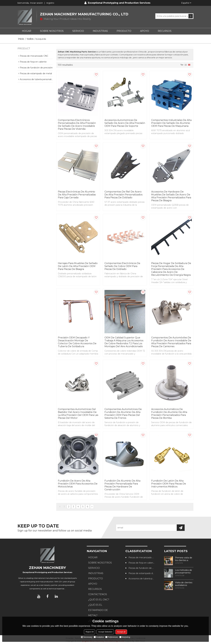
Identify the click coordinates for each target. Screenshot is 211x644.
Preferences (112, 637)
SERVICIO (78, 31)
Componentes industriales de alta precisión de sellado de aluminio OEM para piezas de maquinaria (171, 123)
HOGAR (27, 31)
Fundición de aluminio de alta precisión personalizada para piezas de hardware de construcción (122, 485)
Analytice (99, 637)
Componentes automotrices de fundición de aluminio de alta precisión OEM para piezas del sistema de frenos (123, 414)
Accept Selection (105, 632)
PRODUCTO (124, 31)
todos (30, 39)
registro (50, 3)
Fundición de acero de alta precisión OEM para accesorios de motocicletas (78, 484)
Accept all (121, 632)
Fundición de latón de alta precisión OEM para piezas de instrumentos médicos (169, 484)
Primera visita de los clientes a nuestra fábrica (184, 559)
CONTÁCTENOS (98, 594)
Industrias (100, 31)
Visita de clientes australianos (184, 584)
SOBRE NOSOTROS (52, 31)
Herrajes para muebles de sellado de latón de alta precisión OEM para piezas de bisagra (78, 266)
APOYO (145, 31)
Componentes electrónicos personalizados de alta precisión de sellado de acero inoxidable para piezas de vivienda (77, 124)
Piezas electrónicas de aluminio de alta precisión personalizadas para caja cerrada (77, 195)
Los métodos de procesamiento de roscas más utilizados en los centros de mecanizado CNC (184, 571)
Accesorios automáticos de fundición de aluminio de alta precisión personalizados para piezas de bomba (169, 414)
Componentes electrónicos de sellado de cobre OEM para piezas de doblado (122, 266)
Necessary (87, 637)
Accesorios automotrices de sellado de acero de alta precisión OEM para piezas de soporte (125, 123)
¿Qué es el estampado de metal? (98, 610)
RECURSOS (165, 31)
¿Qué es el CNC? (99, 600)
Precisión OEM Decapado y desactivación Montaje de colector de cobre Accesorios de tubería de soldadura (77, 342)
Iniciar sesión (36, 3)
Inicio (21, 39)
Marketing (125, 637)
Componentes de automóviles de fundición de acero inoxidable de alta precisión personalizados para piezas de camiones (171, 342)
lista (186, 65)
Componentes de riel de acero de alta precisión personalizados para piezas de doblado (123, 195)
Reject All (90, 632)
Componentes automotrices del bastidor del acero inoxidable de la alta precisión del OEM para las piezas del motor (78, 414)
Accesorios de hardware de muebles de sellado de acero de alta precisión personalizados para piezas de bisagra (171, 196)
